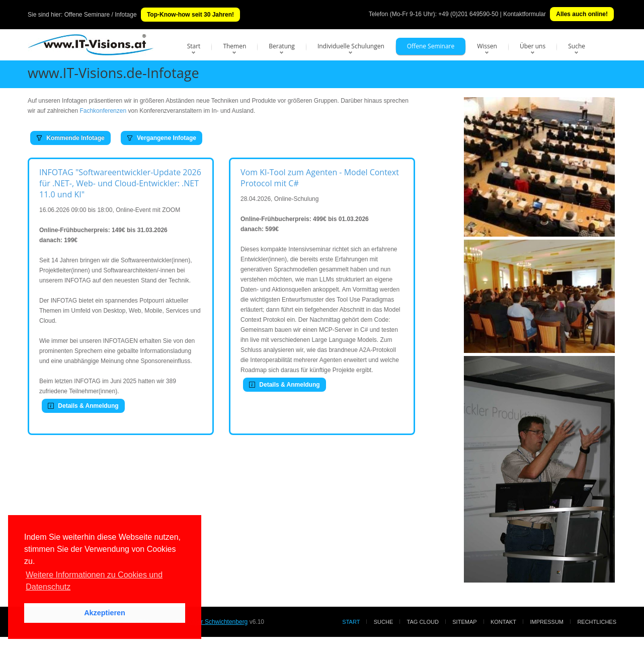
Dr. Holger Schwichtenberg (212, 622)
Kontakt (503, 622)
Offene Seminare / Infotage (101, 15)
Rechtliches (597, 622)
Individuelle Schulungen (351, 46)
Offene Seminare (431, 46)
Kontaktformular (525, 14)
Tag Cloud (423, 622)
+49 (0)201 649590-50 (468, 14)
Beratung (282, 46)
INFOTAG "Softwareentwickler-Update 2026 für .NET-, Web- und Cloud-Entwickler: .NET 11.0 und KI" (120, 183)
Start (194, 46)
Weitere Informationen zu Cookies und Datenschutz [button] (94, 581)
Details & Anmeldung (83, 406)
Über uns (533, 46)
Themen (234, 46)
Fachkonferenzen (103, 111)
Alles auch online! (582, 14)
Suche (577, 46)
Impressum (547, 622)
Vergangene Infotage (162, 138)
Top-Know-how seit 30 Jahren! (190, 15)
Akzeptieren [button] (105, 613)
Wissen (487, 46)
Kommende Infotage (70, 138)
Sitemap (464, 622)
